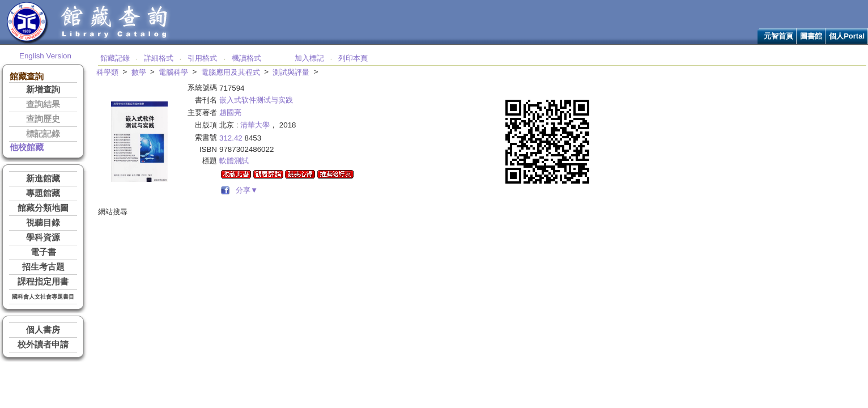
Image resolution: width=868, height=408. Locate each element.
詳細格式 (159, 58)
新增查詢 (43, 90)
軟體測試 (234, 161)
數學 (139, 72)
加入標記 (309, 58)
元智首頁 (778, 36)
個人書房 (43, 330)
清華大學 (255, 125)
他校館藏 (27, 147)
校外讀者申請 (43, 345)
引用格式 (202, 58)
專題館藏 (43, 193)
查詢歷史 (43, 119)
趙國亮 (230, 112)
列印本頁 (353, 58)
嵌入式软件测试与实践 (256, 100)
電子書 (43, 252)
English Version (45, 56)
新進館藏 (43, 178)
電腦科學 (173, 72)
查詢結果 (43, 104)
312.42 (231, 138)
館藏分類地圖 (43, 208)
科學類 (107, 72)
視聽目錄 (43, 223)
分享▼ (245, 190)
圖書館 (811, 36)
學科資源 (43, 237)
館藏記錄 (115, 58)
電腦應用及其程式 (231, 72)
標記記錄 (43, 134)
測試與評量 (291, 72)
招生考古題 (43, 267)
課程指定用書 (43, 282)
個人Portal (847, 36)
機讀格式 (246, 58)
